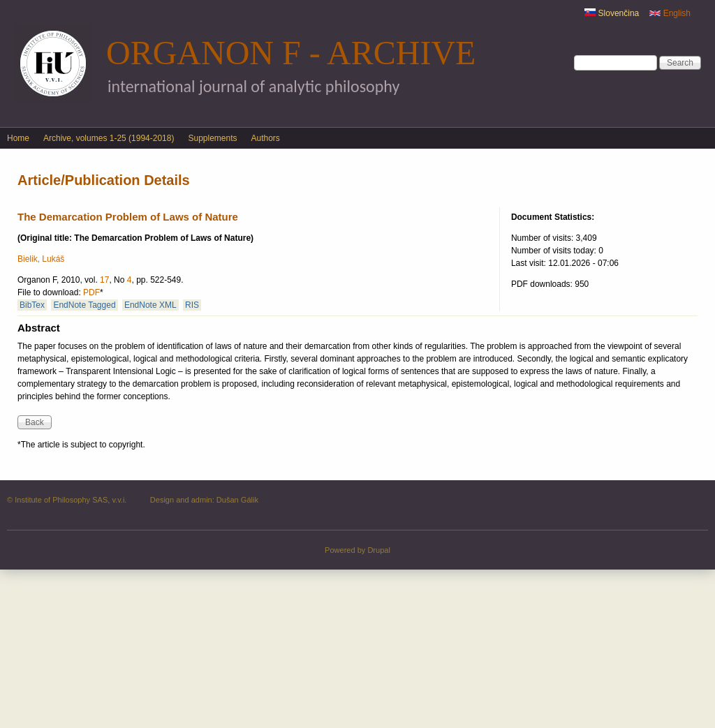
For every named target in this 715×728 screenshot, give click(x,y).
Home (18, 138)
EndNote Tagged (84, 305)
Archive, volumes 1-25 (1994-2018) (109, 138)
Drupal (379, 550)
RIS (192, 305)
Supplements (212, 138)
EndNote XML (150, 305)
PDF (91, 292)
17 (104, 280)
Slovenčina (612, 13)
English (670, 13)
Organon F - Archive (291, 53)
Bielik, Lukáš (41, 259)
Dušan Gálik (237, 500)
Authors (266, 138)
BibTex (32, 305)
